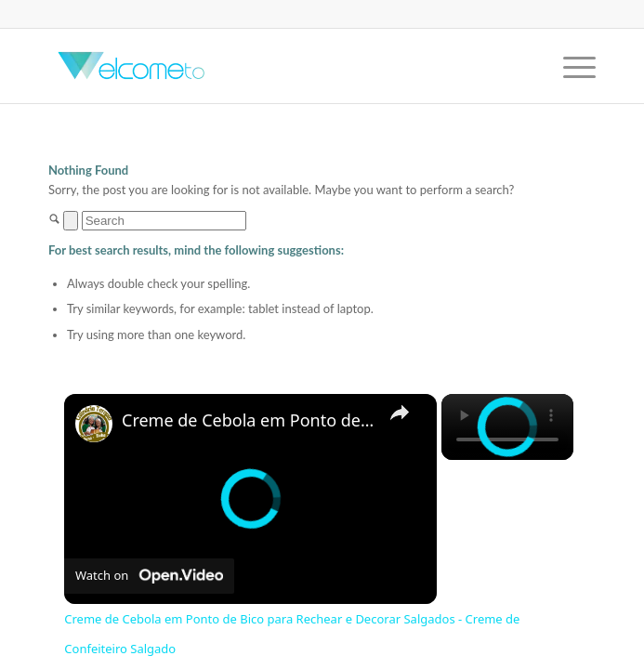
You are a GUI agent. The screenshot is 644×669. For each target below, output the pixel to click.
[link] (94, 424)
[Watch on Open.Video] (149, 576)
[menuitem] (570, 66)
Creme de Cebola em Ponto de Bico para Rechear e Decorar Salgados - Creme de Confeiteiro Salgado (248, 420)
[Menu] (570, 66)
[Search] (164, 221)
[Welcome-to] (267, 66)
